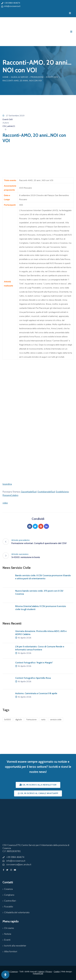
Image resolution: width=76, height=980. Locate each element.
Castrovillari (10, 901)
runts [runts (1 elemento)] (43, 720)
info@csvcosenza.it (12, 6)
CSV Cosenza (12, 972)
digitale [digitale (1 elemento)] (19, 720)
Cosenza (8, 889)
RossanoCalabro (10, 495)
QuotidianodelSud (46, 492)
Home (5, 77)
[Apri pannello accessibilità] (5, 975)
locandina (7, 484)
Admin (41, 972)
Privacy (49, 972)
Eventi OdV (52, 77)
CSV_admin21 (9, 126)
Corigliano (9, 895)
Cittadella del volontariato (17, 913)
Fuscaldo (9, 907)
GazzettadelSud (28, 492)
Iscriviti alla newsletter (15, 946)
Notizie (8, 934)
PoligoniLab (38, 974)
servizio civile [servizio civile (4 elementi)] (56, 720)
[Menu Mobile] (70, 13)
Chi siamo (9, 928)
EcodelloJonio (62, 492)
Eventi (7, 940)
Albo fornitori (11, 952)
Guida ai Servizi (19, 77)
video (5, 503)
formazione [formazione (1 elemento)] (31, 720)
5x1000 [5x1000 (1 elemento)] (7, 720)
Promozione (37, 77)
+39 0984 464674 (12, 3)
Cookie (57, 972)
